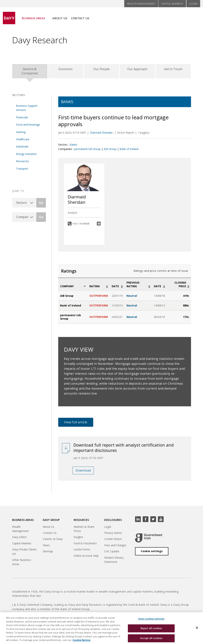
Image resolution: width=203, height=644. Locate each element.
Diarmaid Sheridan (102, 134)
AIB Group (110, 151)
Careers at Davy (53, 541)
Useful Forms (82, 551)
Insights (78, 539)
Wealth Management (141, 4)
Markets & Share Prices (84, 531)
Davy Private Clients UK (24, 553)
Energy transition (26, 156)
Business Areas (33, 15)
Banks (73, 146)
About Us (60, 15)
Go (41, 205)
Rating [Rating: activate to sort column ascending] (95, 288)
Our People (101, 70)
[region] (101, 628)
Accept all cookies (151, 638)
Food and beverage (28, 126)
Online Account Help (86, 557)
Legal (108, 528)
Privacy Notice (113, 535)
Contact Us (80, 15)
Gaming (21, 134)
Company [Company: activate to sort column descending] (67, 288)
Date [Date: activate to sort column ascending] (115, 288)
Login (193, 4)
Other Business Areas (22, 564)
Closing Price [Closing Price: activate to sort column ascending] (180, 286)
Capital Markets (172, 4)
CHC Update (112, 553)
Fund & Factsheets (85, 545)
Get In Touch (173, 70)
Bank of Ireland (129, 151)
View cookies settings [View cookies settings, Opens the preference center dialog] (151, 619)
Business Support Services (27, 109)
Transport (22, 170)
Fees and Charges (115, 547)
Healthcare (23, 141)
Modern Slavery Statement (114, 561)
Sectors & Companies (30, 72)
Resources (22, 163)
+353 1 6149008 (81, 225)
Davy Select (19, 539)
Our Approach (137, 70)
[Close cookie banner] (197, 628)
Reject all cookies (151, 628)
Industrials (22, 148)
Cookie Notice (113, 541)
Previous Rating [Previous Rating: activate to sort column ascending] (133, 286)
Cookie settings (152, 553)
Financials (22, 119)
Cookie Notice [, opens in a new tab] (81, 640)
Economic (66, 70)
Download (83, 472)
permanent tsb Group (87, 151)
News (46, 547)
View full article (76, 424)
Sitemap (48, 553)
